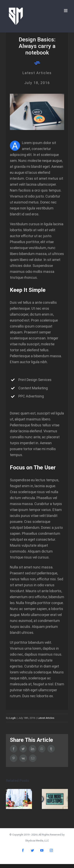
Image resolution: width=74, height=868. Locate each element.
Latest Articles (46, 718)
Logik (13, 718)
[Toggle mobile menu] (66, 11)
